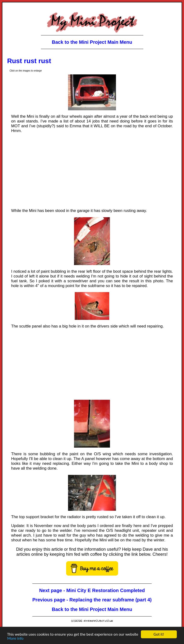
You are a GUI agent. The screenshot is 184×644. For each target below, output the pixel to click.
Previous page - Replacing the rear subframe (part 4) (92, 600)
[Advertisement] (92, 171)
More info (15, 639)
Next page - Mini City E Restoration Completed (92, 590)
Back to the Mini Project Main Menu (92, 42)
